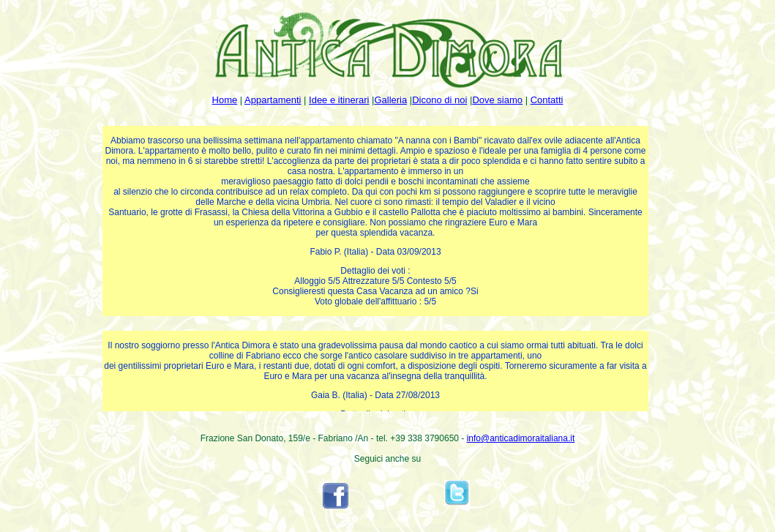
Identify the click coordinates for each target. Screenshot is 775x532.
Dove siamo (497, 100)
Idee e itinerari (339, 100)
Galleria (390, 100)
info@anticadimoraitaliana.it (521, 438)
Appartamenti (273, 100)
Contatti (547, 100)
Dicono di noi (439, 100)
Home (225, 100)
